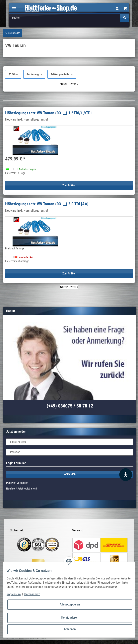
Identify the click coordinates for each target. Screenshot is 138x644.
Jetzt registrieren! (27, 489)
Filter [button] (13, 74)
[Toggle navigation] (14, 7)
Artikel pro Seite (60, 74)
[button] (117, 9)
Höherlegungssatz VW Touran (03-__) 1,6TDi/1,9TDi (48, 113)
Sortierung (33, 74)
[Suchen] (65, 18)
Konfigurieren (70, 618)
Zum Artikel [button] (69, 185)
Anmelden (70, 474)
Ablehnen (70, 629)
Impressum (14, 594)
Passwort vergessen (17, 483)
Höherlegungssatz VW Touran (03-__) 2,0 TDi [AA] (47, 204)
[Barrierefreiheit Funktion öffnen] (126, 475)
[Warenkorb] (125, 9)
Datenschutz (32, 594)
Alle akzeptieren (70, 604)
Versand (43, 638)
